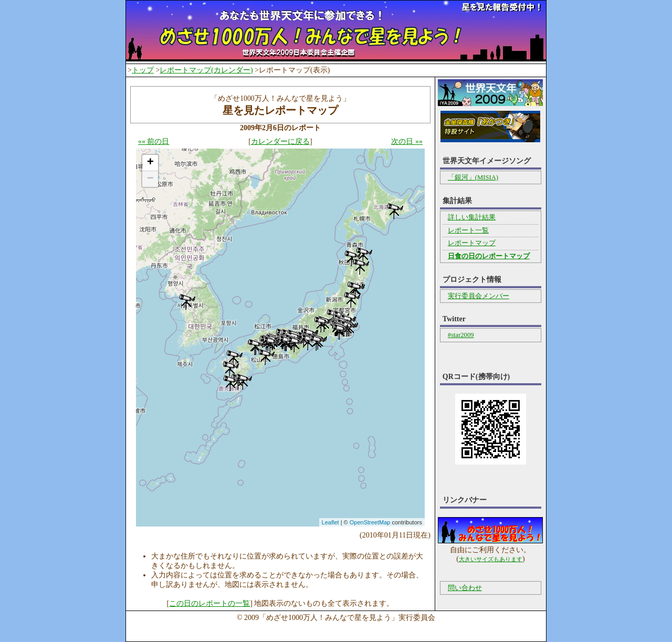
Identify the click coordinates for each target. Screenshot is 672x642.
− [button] (150, 179)
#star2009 (461, 335)
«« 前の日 (154, 141)
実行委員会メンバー (479, 296)
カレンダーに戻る (280, 141)
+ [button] (150, 163)
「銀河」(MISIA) (473, 177)
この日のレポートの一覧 (209, 603)
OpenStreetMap (370, 522)
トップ (143, 70)
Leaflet (330, 522)
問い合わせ (465, 588)
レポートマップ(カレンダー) (206, 70)
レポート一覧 (468, 230)
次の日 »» (407, 141)
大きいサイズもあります (491, 559)
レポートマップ (472, 243)
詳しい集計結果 (472, 217)
